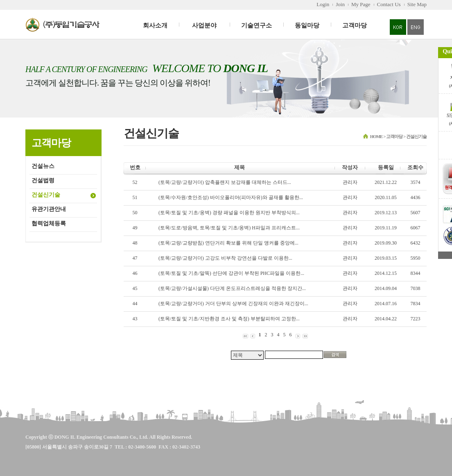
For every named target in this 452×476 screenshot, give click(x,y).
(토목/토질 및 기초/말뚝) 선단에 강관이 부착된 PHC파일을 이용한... (231, 273)
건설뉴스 (43, 166)
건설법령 (43, 180)
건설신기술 (46, 195)
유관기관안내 (49, 209)
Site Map (417, 4)
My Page (361, 4)
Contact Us (389, 4)
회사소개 (155, 25)
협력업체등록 (49, 223)
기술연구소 (257, 25)
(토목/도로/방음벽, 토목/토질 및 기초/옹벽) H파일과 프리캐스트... (229, 228)
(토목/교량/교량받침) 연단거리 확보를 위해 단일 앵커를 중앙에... (228, 243)
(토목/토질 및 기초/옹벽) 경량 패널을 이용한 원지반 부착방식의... (229, 213)
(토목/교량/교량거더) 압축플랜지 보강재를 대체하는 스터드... (225, 182)
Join (340, 4)
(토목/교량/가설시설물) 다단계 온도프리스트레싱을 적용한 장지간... (232, 288)
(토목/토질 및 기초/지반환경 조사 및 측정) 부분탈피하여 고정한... (229, 319)
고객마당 (355, 25)
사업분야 (204, 25)
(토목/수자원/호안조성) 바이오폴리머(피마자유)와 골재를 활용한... (231, 197)
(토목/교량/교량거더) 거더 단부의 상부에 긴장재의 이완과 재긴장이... (233, 304)
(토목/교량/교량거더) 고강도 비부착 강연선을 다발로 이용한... (225, 258)
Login (323, 4)
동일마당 (307, 25)
